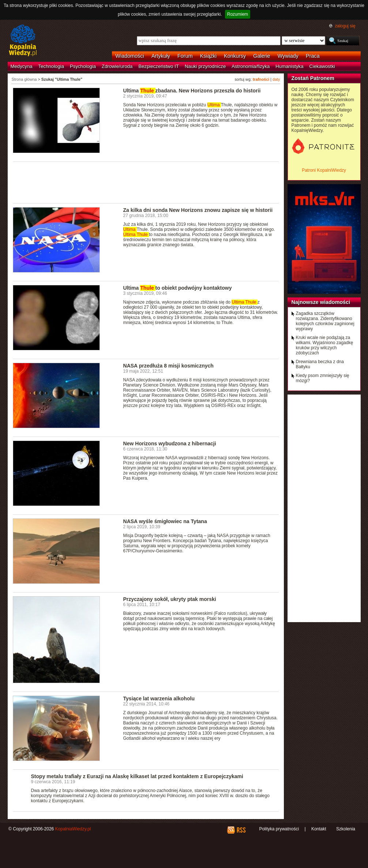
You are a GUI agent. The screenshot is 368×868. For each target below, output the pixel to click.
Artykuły (161, 56)
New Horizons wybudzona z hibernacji (170, 443)
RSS (241, 830)
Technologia (51, 66)
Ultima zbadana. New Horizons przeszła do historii (192, 91)
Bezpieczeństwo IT (159, 66)
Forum (185, 56)
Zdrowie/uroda (117, 66)
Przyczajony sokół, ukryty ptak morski (170, 599)
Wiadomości (130, 56)
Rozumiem (238, 14)
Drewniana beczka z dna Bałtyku (320, 364)
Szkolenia (346, 829)
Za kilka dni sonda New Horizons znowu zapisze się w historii (198, 210)
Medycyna (22, 66)
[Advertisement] (146, 182)
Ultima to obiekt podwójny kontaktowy (178, 288)
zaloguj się (345, 26)
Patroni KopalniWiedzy (324, 170)
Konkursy (235, 56)
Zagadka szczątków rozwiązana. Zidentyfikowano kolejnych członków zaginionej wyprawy (325, 321)
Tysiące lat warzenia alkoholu (159, 698)
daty (276, 79)
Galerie (262, 56)
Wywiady (288, 56)
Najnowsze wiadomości (321, 302)
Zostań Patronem (313, 78)
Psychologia (83, 66)
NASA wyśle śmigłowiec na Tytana (165, 521)
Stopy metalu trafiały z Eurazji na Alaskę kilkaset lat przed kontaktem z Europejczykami (137, 776)
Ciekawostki (322, 66)
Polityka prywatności (279, 829)
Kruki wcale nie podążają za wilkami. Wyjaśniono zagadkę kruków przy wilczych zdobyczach (325, 345)
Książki (209, 56)
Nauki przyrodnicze (205, 66)
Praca (313, 56)
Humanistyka (289, 66)
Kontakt (319, 829)
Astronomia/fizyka (251, 66)
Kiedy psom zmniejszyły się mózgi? (323, 378)
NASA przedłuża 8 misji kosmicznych (168, 366)
